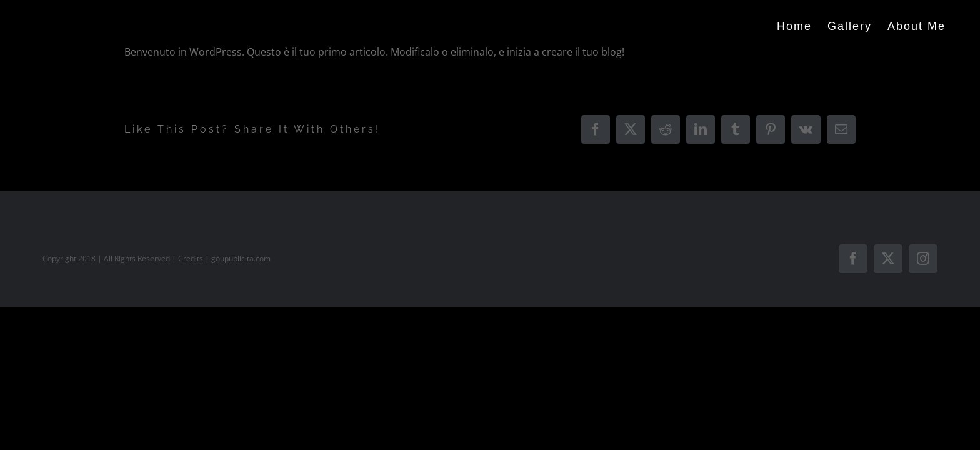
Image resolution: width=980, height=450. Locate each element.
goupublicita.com (241, 258)
